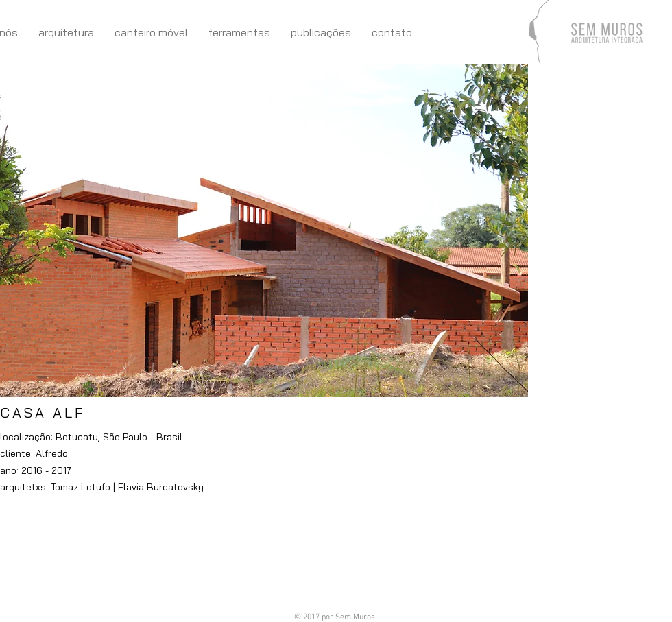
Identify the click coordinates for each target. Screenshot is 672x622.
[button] (264, 231)
